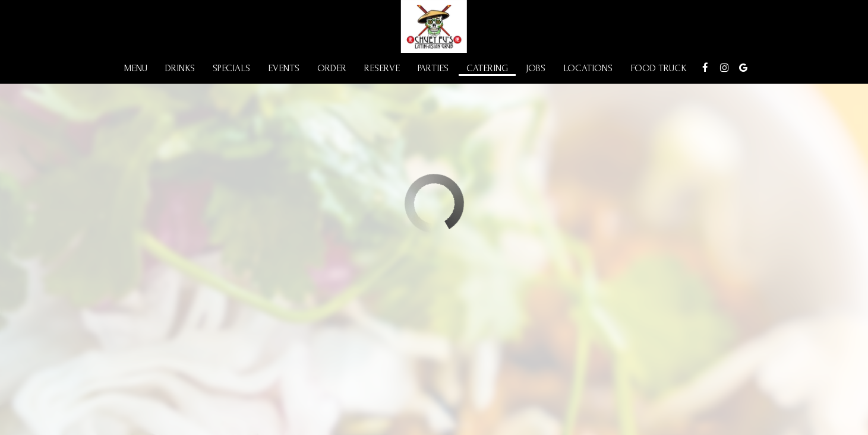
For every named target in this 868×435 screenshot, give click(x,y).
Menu (136, 68)
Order (332, 68)
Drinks (180, 68)
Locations (588, 68)
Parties (433, 68)
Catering (487, 68)
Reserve (382, 68)
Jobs (536, 68)
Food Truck (659, 68)
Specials (231, 68)
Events (284, 68)
